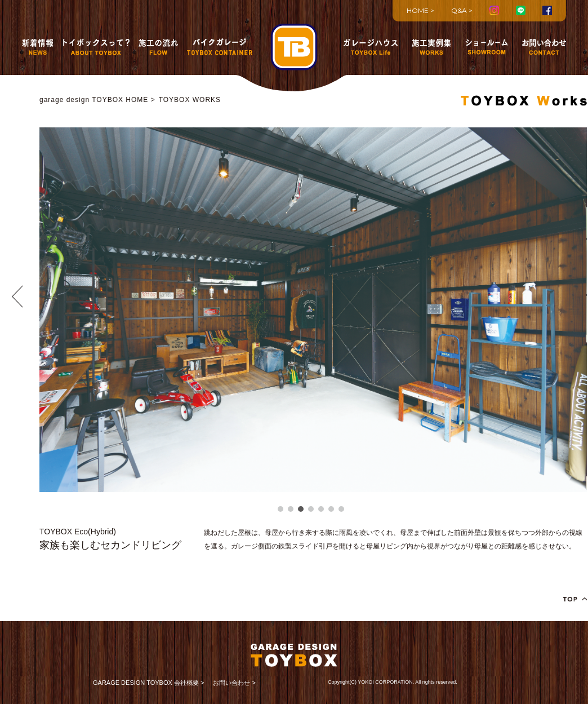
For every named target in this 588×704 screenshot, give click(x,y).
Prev (17, 296)
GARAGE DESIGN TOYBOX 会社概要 (146, 683)
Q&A (459, 10)
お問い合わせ (231, 683)
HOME (418, 10)
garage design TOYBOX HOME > (97, 100)
